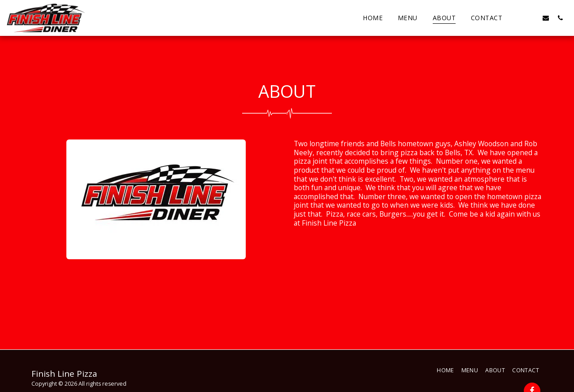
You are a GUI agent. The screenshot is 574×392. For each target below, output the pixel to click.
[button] (517, 18)
